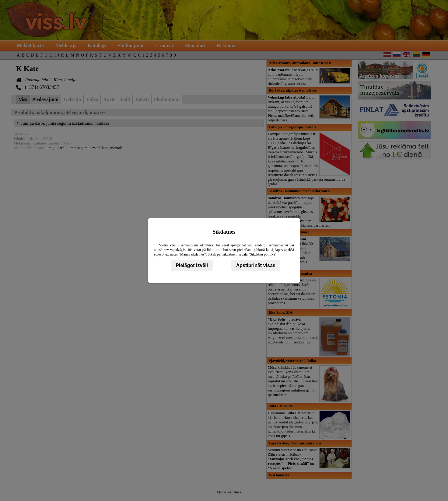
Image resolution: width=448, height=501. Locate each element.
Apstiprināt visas (256, 265)
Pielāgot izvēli (192, 265)
